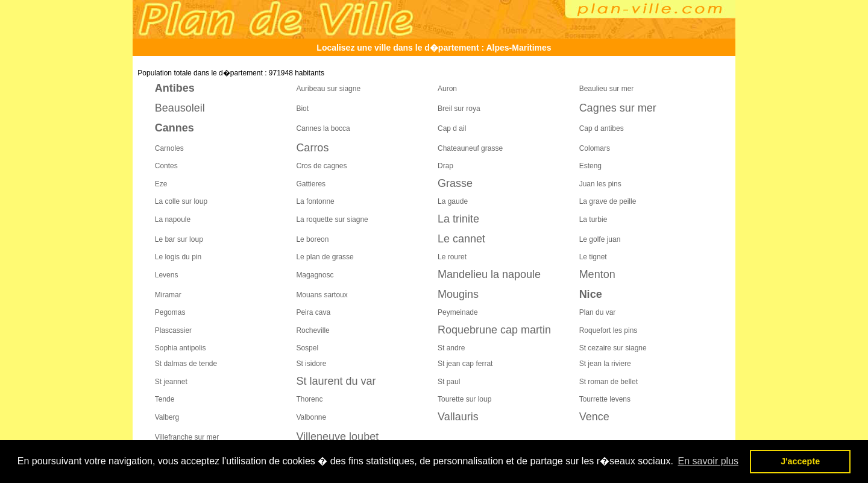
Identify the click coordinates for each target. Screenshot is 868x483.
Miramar (168, 295)
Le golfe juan (600, 239)
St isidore (311, 364)
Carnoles (169, 148)
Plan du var (598, 312)
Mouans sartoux (322, 295)
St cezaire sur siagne (613, 348)
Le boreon (312, 239)
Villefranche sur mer (187, 437)
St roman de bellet (609, 382)
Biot (302, 109)
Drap (445, 166)
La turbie (593, 219)
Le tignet (593, 257)
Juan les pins (600, 184)
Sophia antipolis (181, 348)
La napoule (173, 219)
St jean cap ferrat (465, 364)
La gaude (453, 201)
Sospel (307, 348)
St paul (449, 382)
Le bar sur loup (179, 239)
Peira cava (313, 312)
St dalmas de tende (186, 364)
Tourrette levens (605, 399)
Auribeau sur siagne (328, 89)
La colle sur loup (181, 201)
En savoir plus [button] (709, 461)
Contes (166, 166)
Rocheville (313, 330)
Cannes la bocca (323, 128)
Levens (167, 275)
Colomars (595, 148)
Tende (165, 399)
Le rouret (452, 257)
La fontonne (315, 201)
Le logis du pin (178, 257)
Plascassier (173, 330)
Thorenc (309, 399)
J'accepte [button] (800, 461)
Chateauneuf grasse (470, 148)
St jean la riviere (605, 364)
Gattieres (311, 184)
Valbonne (311, 417)
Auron (447, 89)
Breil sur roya (459, 109)
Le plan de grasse (325, 257)
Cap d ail (452, 128)
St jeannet (171, 382)
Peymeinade (458, 312)
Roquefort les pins (609, 330)
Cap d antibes (602, 128)
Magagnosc (315, 275)
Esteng (590, 166)
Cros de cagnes (321, 166)
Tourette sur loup (464, 399)
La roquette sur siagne (332, 219)
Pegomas (170, 312)
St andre (451, 348)
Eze (161, 184)
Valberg (167, 417)
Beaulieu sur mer (607, 89)
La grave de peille (608, 201)
